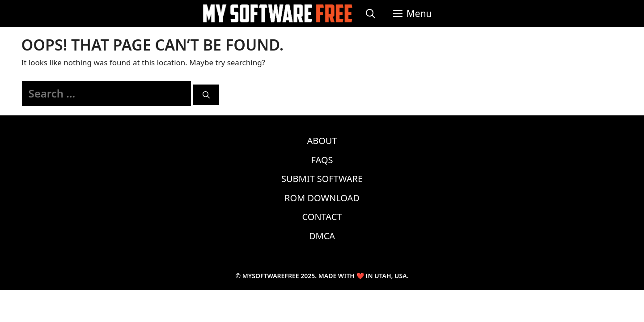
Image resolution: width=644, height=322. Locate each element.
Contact (322, 217)
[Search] (206, 95)
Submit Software (322, 179)
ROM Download (322, 198)
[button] (413, 13)
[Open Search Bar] (371, 13)
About (322, 141)
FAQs (322, 160)
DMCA (322, 236)
